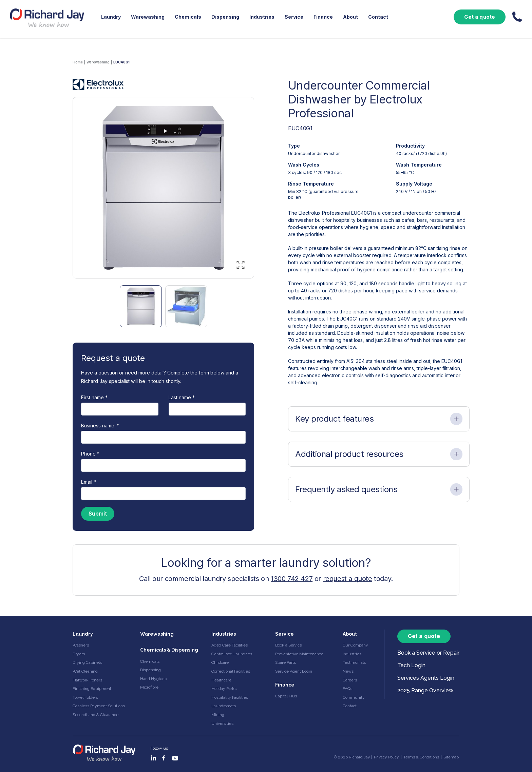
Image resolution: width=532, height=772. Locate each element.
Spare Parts (286, 662)
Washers (81, 645)
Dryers (79, 654)
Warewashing (148, 17)
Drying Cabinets (87, 662)
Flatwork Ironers (87, 680)
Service (294, 17)
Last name (182, 397)
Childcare (220, 662)
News (348, 671)
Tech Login (411, 666)
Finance (323, 17)
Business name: (100, 426)
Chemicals (188, 17)
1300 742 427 (292, 579)
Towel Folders (85, 697)
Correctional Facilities (231, 671)
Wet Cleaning (85, 671)
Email (89, 482)
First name (94, 397)
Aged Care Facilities (230, 645)
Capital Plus (286, 696)
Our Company (355, 645)
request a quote (348, 579)
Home (78, 62)
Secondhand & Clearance (96, 715)
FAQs (347, 689)
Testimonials (354, 662)
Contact (378, 17)
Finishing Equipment (92, 689)
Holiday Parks (224, 689)
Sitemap (451, 757)
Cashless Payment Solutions (99, 706)
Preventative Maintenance (299, 654)
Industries (262, 17)
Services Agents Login (426, 678)
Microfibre (149, 687)
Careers (350, 680)
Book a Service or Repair (428, 653)
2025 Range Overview (425, 690)
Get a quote (480, 17)
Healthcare (221, 680)
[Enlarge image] (241, 265)
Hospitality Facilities (230, 697)
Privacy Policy (386, 757)
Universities (222, 723)
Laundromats (224, 706)
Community (354, 697)
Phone (90, 454)
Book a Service (289, 645)
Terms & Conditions (421, 757)
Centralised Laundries (232, 654)
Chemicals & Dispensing (169, 650)
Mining (218, 715)
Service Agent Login (294, 671)
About (350, 17)
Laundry (111, 17)
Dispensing (225, 17)
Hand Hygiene (154, 679)
